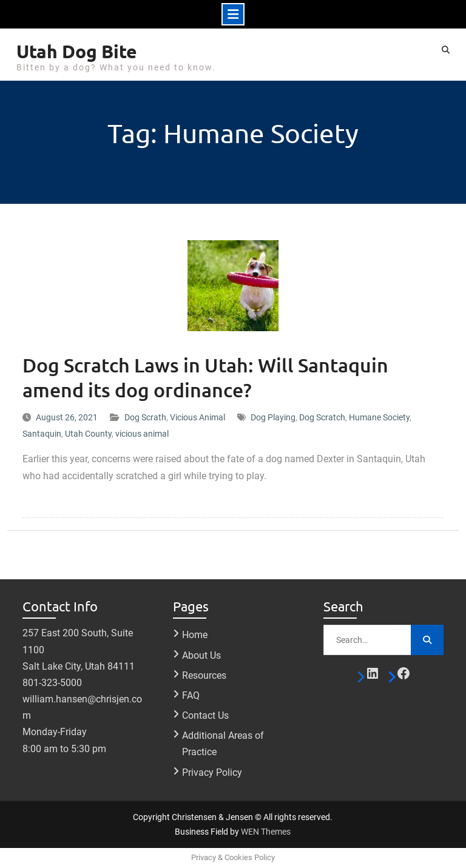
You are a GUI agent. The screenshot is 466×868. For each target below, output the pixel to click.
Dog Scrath (145, 417)
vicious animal (142, 434)
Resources (204, 675)
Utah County (88, 434)
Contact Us (205, 715)
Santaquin (42, 434)
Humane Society (379, 417)
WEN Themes (266, 832)
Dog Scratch (322, 417)
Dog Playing (273, 417)
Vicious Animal (198, 417)
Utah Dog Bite (77, 51)
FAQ (191, 695)
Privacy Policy (212, 772)
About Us (201, 655)
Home (195, 635)
